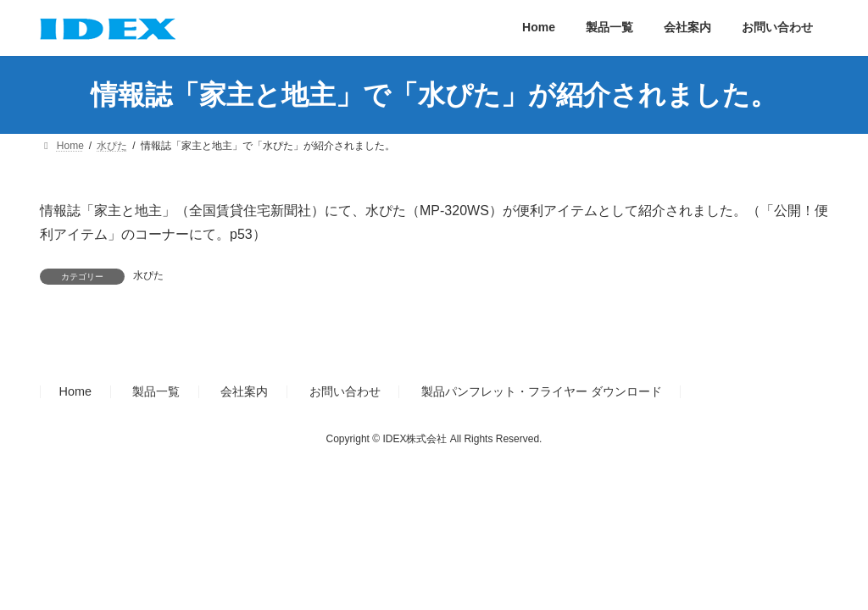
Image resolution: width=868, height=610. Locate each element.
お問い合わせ (345, 391)
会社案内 (244, 391)
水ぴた (148, 275)
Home (75, 391)
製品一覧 (156, 391)
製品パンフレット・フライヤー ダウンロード (542, 391)
